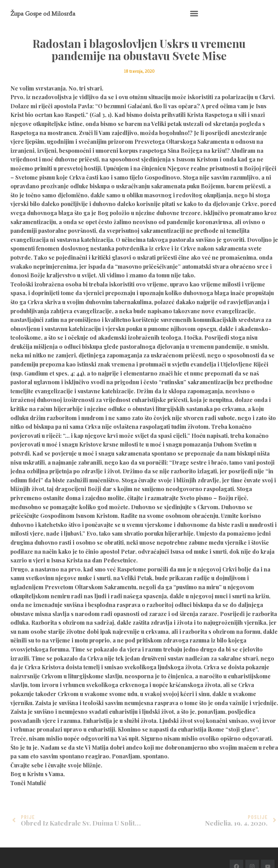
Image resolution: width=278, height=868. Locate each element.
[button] (194, 14)
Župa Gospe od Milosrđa (43, 14)
